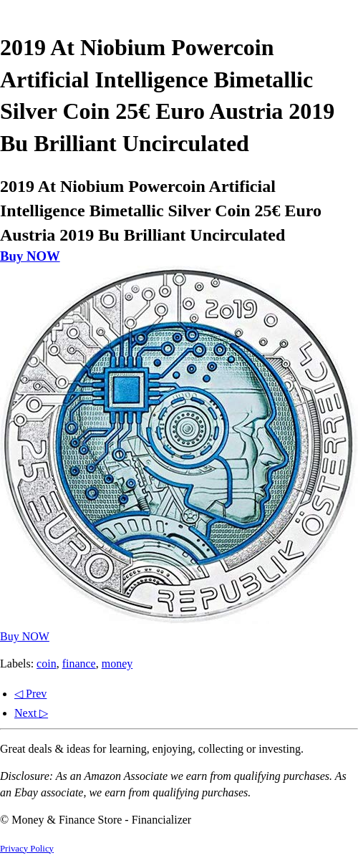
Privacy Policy (27, 849)
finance (79, 664)
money (117, 664)
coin (47, 664)
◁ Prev (30, 694)
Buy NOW (30, 256)
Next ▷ (31, 713)
